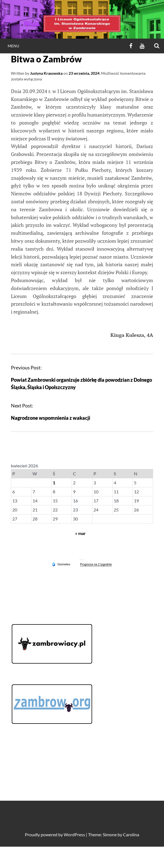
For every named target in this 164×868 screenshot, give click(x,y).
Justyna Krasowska (46, 73)
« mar (80, 533)
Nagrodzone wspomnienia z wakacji (51, 418)
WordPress (74, 834)
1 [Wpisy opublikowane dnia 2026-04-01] (54, 483)
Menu (13, 46)
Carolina (131, 834)
